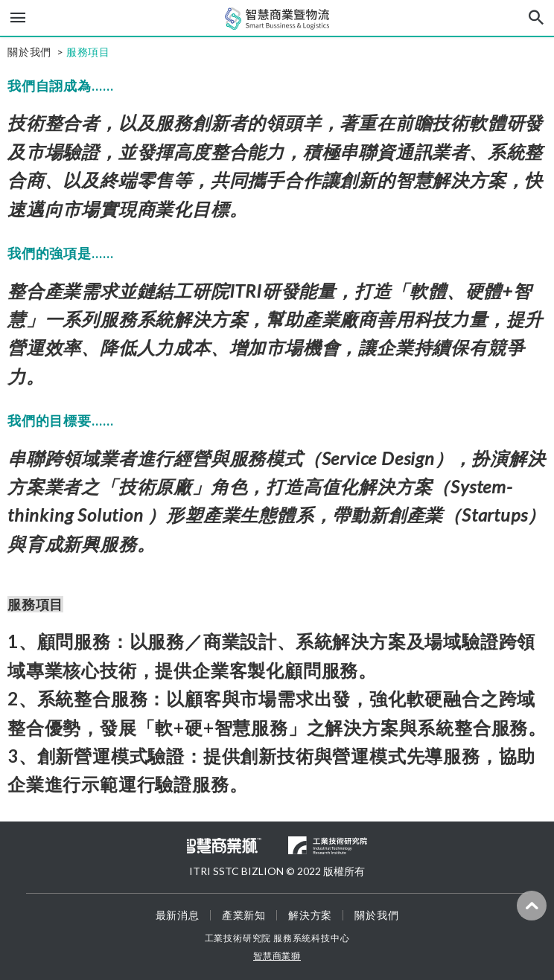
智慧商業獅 (277, 956)
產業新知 (244, 915)
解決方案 (310, 915)
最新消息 (178, 915)
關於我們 (376, 915)
